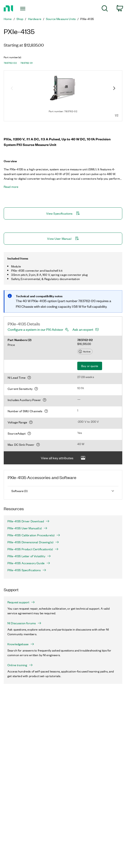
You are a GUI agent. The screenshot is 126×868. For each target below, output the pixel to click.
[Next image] (114, 89)
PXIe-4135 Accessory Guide (29, 563)
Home (8, 19)
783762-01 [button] (27, 63)
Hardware (35, 19)
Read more (11, 187)
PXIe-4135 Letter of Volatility (29, 556)
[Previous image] (12, 89)
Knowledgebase (21, 644)
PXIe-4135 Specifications (27, 570)
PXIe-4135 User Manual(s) (27, 528)
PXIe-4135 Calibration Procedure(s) (34, 535)
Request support (21, 602)
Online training (20, 665)
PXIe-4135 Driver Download (28, 521)
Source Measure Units (61, 19)
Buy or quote (90, 366)
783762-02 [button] (10, 63)
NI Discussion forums (24, 623)
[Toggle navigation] (25, 9)
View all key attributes (63, 458)
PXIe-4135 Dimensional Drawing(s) (33, 542)
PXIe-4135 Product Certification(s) (33, 549)
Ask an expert (83, 329)
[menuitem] (105, 9)
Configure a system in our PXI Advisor (35, 329)
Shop (20, 19)
